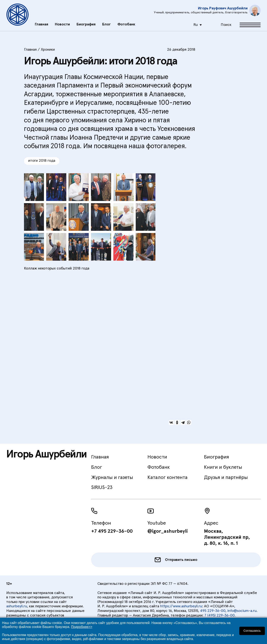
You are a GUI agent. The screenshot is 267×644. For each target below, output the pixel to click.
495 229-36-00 (213, 611)
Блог (106, 22)
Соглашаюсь (252, 631)
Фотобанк (126, 22)
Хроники (48, 50)
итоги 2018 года (42, 161)
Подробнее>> (82, 627)
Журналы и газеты (112, 477)
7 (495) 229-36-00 (220, 615)
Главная (42, 22)
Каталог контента (168, 477)
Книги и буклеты (223, 467)
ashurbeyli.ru (17, 606)
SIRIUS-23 (102, 487)
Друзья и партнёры (226, 477)
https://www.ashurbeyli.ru (181, 606)
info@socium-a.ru (242, 611)
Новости (62, 22)
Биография (86, 22)
